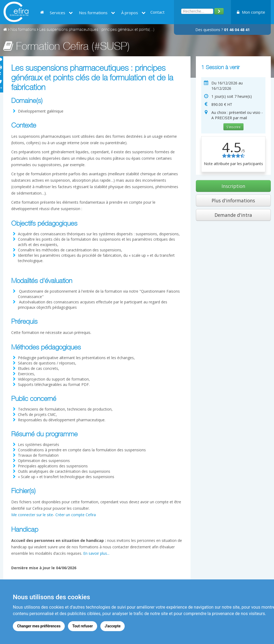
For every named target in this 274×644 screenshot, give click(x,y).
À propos (133, 13)
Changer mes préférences (39, 626)
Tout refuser (83, 626)
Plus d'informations (233, 200)
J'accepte (113, 626)
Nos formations (97, 13)
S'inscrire (233, 127)
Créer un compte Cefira (76, 515)
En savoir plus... (96, 553)
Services (61, 13)
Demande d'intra (233, 215)
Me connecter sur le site (32, 515)
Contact (157, 12)
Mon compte (251, 12)
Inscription (233, 186)
